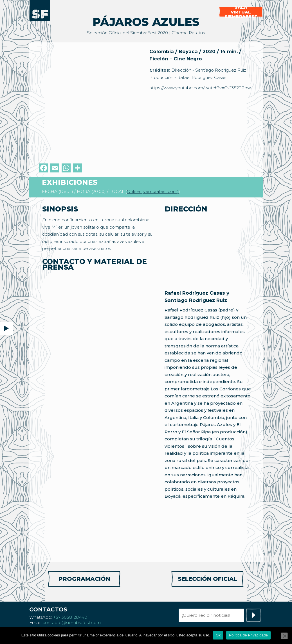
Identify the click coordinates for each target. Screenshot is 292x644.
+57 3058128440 (70, 617)
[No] (284, 636)
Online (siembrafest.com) (153, 191)
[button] (6, 328)
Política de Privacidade (248, 635)
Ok (218, 635)
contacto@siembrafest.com (72, 623)
